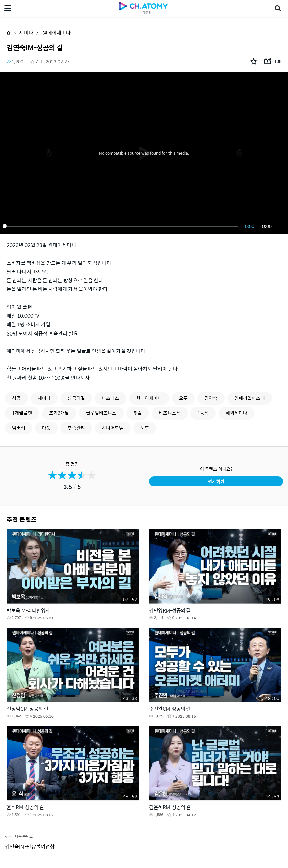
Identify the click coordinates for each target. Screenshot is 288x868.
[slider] (122, 226)
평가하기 (216, 481)
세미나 (26, 32)
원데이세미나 (56, 32)
